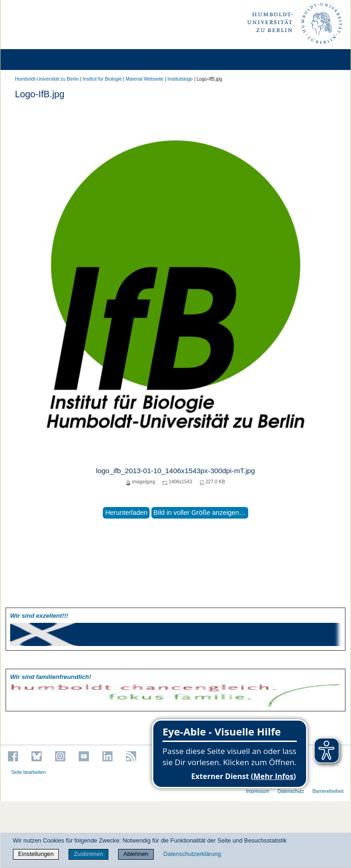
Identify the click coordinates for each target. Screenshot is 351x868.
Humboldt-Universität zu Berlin (47, 79)
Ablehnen (136, 854)
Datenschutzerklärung (192, 854)
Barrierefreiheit (328, 791)
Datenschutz (291, 791)
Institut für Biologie (102, 79)
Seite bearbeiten (28, 772)
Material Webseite (144, 79)
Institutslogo (180, 79)
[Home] (33, 60)
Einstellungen (36, 854)
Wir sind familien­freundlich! (51, 677)
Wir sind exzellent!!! (39, 616)
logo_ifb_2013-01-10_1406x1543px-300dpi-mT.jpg (175, 471)
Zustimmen (88, 854)
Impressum (258, 791)
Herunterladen (126, 513)
